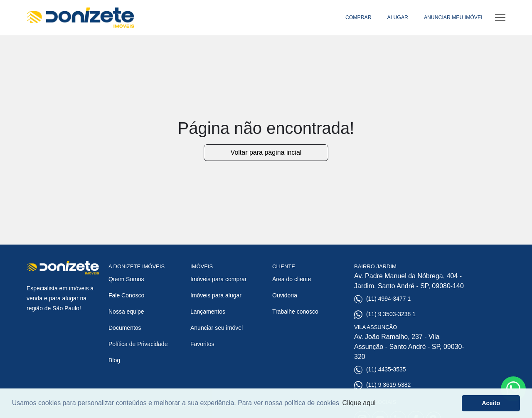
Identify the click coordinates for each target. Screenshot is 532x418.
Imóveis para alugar (216, 295)
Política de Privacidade (138, 344)
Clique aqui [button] (359, 403)
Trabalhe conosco (295, 312)
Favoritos (202, 344)
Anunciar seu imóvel (217, 328)
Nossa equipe (126, 312)
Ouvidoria (285, 295)
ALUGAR (398, 17)
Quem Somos (126, 279)
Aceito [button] (491, 403)
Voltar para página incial (266, 152)
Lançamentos (208, 312)
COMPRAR (358, 17)
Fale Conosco (126, 295)
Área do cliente (292, 279)
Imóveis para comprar (218, 279)
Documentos (125, 328)
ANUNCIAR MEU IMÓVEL (454, 17)
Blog (114, 360)
